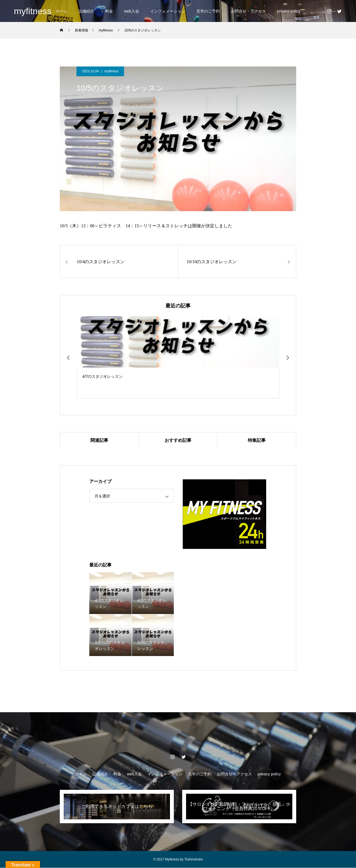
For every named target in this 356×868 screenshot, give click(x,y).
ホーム (61, 11)
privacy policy (289, 11)
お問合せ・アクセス (248, 11)
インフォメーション (168, 11)
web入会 (132, 11)
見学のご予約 (208, 11)
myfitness (111, 71)
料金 (109, 11)
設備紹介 (86, 11)
